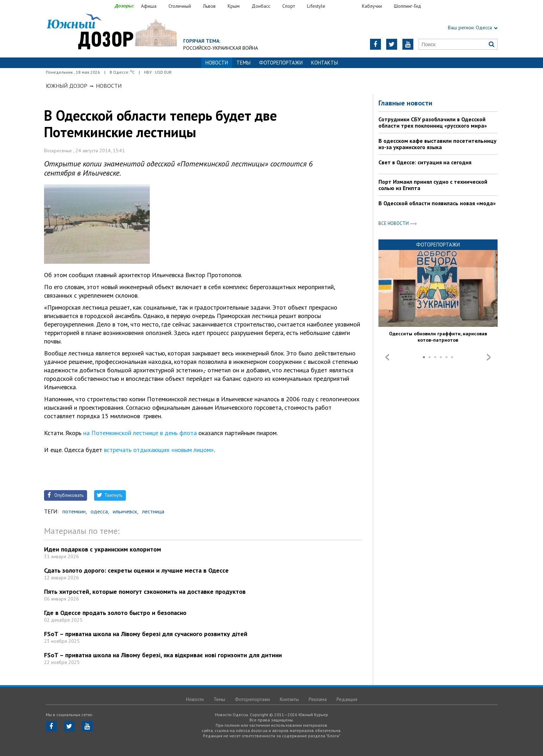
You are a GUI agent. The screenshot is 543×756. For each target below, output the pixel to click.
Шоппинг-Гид (408, 6)
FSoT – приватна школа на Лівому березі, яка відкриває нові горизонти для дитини (163, 655)
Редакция (347, 699)
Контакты (325, 63)
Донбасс (261, 6)
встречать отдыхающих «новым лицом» (159, 450)
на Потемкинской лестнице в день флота (140, 433)
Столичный (180, 6)
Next (489, 357)
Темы (243, 63)
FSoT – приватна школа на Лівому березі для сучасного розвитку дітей (146, 634)
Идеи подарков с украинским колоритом (103, 549)
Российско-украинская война (221, 48)
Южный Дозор (67, 86)
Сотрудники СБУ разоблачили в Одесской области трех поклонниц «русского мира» (433, 122)
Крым (234, 6)
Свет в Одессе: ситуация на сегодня (425, 162)
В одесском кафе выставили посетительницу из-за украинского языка (437, 144)
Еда (347, 6)
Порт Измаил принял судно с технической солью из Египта (433, 185)
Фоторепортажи (281, 63)
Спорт (289, 6)
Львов (209, 6)
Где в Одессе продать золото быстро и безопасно (115, 613)
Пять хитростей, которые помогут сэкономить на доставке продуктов (145, 592)
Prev (387, 357)
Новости (109, 86)
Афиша (149, 6)
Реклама (318, 699)
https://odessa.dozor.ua (111, 32)
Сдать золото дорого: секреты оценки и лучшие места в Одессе (136, 570)
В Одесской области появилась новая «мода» (437, 203)
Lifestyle (316, 6)
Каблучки (372, 6)
